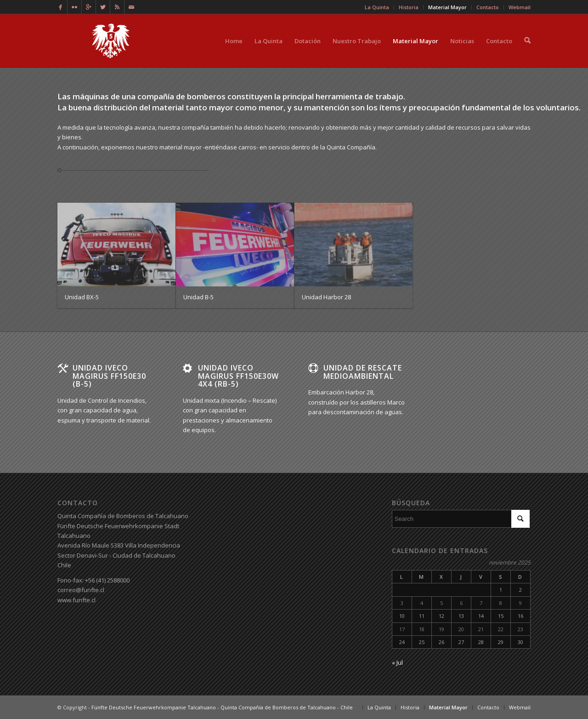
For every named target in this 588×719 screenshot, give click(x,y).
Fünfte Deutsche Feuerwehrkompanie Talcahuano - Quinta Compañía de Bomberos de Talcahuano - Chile (222, 707)
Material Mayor (416, 52)
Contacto (499, 52)
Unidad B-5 (198, 297)
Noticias (462, 52)
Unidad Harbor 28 (326, 297)
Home (234, 52)
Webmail (520, 707)
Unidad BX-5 (82, 297)
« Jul (397, 662)
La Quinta (269, 52)
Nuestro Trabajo (357, 52)
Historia (410, 707)
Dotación (308, 52)
